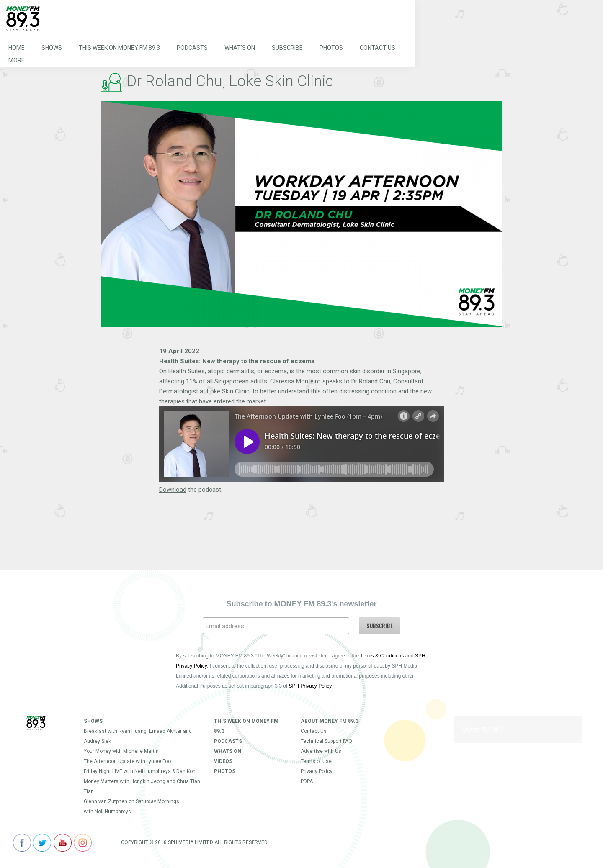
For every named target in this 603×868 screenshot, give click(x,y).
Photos (331, 48)
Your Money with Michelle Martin (121, 751)
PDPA (307, 781)
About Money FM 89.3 (330, 721)
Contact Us (378, 48)
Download (173, 490)
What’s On (240, 48)
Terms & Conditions (382, 656)
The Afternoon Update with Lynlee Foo (127, 761)
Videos (223, 761)
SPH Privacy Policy (310, 686)
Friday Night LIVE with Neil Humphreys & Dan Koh (140, 771)
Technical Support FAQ (326, 741)
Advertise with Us (321, 751)
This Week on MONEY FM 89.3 (119, 48)
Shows (52, 48)
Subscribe (287, 48)
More (17, 60)
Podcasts (192, 48)
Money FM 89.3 (483, 729)
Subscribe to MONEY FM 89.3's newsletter (301, 604)
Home (17, 48)
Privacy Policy (317, 771)
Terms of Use (316, 761)
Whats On (228, 751)
